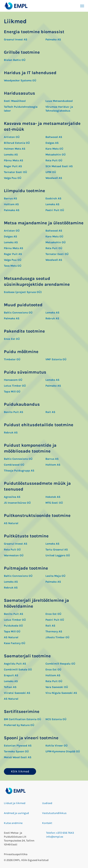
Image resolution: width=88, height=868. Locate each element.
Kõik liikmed (20, 771)
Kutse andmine (13, 823)
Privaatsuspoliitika (16, 854)
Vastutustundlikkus (54, 813)
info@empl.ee (55, 837)
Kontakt (47, 823)
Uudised (47, 803)
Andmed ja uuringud (16, 813)
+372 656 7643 (65, 833)
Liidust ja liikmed (15, 803)
